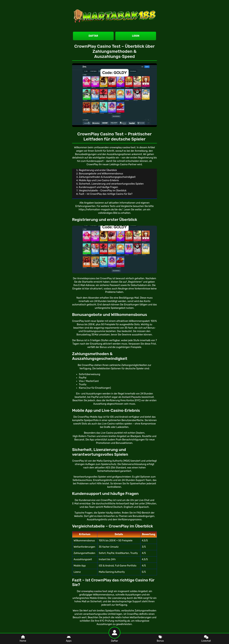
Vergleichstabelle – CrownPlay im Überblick (103, 191)
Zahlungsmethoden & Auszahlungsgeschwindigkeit (107, 177)
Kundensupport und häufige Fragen (98, 187)
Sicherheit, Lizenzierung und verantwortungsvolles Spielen (111, 184)
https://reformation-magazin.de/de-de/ (101, 210)
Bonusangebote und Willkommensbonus (101, 174)
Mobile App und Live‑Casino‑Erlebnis (99, 180)
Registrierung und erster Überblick (98, 170)
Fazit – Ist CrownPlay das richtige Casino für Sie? (106, 194)
